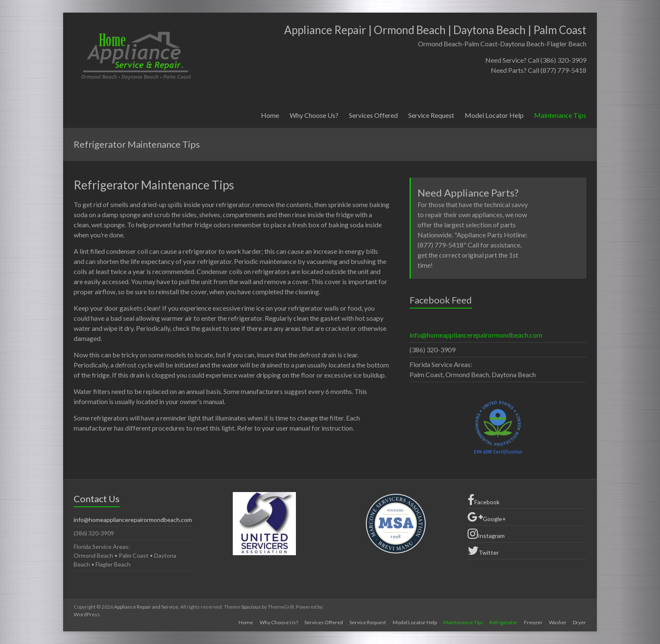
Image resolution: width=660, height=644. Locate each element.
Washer (558, 622)
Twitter (483, 551)
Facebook (484, 500)
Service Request (431, 115)
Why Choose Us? (314, 115)
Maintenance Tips (560, 115)
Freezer (533, 622)
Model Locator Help (494, 115)
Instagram (486, 534)
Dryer (580, 622)
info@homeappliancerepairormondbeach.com (476, 335)
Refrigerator (503, 622)
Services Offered (373, 115)
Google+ (487, 517)
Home (270, 115)
